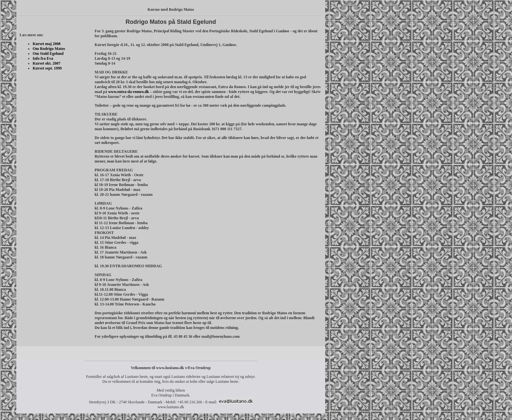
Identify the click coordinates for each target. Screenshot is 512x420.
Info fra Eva (43, 58)
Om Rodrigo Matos (49, 49)
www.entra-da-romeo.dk (128, 92)
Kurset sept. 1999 (47, 68)
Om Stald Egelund (48, 54)
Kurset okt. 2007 (47, 63)
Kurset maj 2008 (47, 44)
